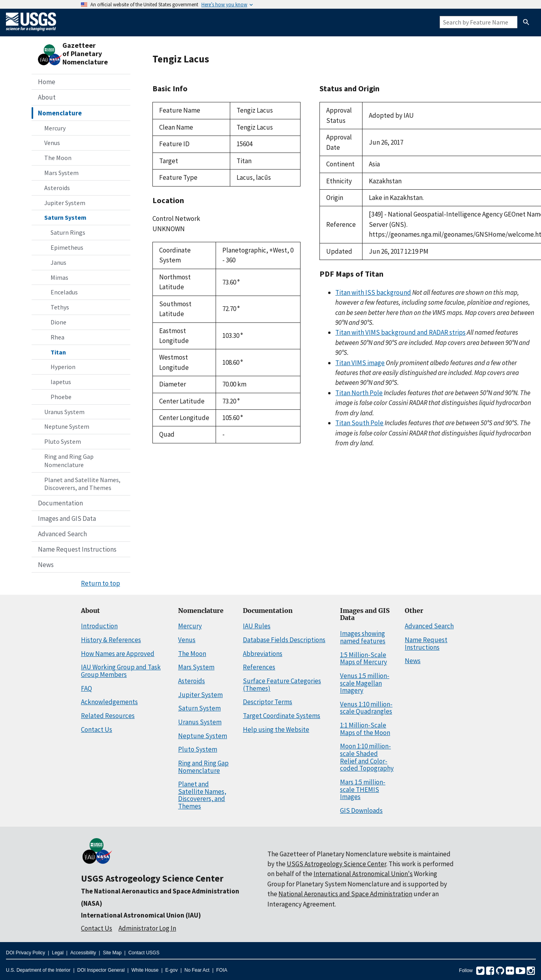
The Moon (58, 158)
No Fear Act (197, 970)
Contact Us (97, 729)
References (259, 667)
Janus (58, 262)
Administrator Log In (147, 928)
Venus (52, 143)
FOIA (222, 970)
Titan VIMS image (360, 363)
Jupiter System (65, 203)
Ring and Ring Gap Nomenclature (69, 461)
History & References (111, 640)
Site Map (112, 953)
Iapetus (61, 382)
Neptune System (67, 426)
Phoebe (61, 397)
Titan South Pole (359, 423)
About (47, 97)
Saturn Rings (68, 232)
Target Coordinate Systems (282, 716)
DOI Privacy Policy (25, 953)
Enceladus (64, 292)
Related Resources (108, 716)
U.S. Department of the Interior (38, 970)
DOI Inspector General (101, 970)
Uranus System (64, 412)
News (46, 565)
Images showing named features (363, 637)
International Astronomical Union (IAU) (141, 915)
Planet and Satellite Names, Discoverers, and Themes (82, 484)
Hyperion (63, 367)
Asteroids (57, 188)
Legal (57, 953)
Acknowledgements (109, 702)
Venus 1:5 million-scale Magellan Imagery (365, 683)
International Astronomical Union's (363, 874)
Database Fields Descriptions (284, 640)
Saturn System (65, 217)
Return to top (100, 583)
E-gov (172, 970)
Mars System (61, 173)
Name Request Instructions (77, 549)
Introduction (99, 626)
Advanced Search (62, 534)
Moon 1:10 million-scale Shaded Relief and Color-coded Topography (367, 757)
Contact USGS (144, 953)
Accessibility (83, 953)
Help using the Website (276, 729)
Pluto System (63, 441)
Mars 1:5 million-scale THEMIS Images (363, 789)
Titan (58, 352)
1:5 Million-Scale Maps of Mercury (363, 659)
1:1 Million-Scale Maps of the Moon (365, 729)
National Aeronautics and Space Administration (345, 894)
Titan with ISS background (373, 292)
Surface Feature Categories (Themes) (282, 685)
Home (47, 82)
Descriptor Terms (268, 702)
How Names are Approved (118, 654)
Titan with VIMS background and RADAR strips (400, 332)
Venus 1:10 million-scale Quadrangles (366, 708)
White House (145, 970)
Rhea (57, 337)
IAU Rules (257, 626)
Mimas (59, 277)
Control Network (176, 219)
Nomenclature (60, 113)
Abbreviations (263, 654)
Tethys (60, 307)
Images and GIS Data (67, 518)
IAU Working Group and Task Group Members (121, 671)
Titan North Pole (359, 393)
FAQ (86, 688)
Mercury (55, 128)
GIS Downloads (361, 810)
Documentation (60, 503)
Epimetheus (67, 247)
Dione (58, 322)
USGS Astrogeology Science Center (152, 878)
